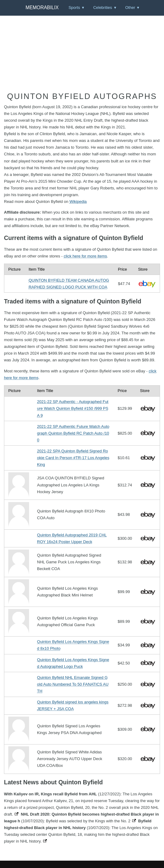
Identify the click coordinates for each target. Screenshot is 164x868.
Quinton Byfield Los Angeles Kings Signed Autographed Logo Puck (73, 663)
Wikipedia (78, 202)
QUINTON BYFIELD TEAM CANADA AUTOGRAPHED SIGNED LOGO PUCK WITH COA (69, 284)
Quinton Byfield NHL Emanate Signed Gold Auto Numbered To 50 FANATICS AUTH (73, 684)
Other (130, 8)
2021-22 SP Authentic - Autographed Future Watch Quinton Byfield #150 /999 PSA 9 (73, 408)
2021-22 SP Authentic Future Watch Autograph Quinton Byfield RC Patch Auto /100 (73, 433)
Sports (74, 8)
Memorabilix (42, 8)
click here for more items (85, 256)
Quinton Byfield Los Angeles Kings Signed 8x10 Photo (73, 645)
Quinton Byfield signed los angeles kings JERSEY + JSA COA (73, 705)
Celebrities (103, 8)
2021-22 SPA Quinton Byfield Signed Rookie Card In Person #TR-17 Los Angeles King (73, 458)
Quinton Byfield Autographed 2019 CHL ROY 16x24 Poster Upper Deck (72, 538)
